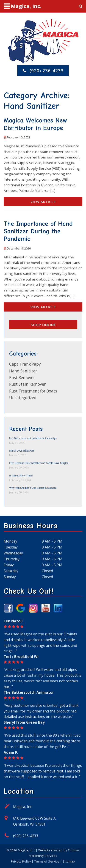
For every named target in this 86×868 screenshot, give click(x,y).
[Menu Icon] (23, 6)
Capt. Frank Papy (25, 364)
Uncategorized (23, 398)
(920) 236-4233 (26, 836)
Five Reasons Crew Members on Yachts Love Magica (39, 463)
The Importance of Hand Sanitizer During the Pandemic (38, 231)
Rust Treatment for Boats (33, 391)
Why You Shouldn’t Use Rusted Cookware (33, 488)
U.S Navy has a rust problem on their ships (33, 438)
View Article (43, 202)
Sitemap (69, 862)
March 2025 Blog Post (22, 451)
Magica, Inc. (26, 850)
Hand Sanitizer (23, 371)
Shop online (43, 325)
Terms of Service (47, 862)
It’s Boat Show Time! (21, 476)
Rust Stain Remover (27, 384)
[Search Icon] (81, 6)
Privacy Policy (21, 862)
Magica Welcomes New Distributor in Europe (35, 124)
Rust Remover (22, 378)
